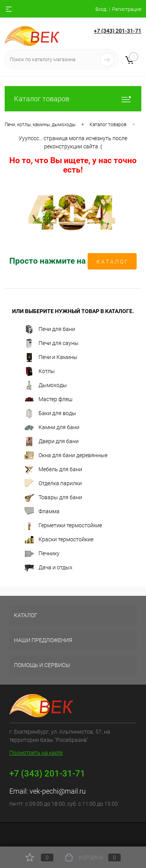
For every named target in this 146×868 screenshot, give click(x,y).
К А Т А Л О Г (112, 262)
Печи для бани (50, 329)
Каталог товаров (73, 99)
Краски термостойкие (59, 540)
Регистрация (127, 9)
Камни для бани (52, 428)
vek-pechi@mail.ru (58, 791)
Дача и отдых (48, 568)
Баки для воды (50, 414)
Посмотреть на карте (36, 753)
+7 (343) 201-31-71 (118, 31)
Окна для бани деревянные (66, 456)
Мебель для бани (53, 470)
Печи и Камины (51, 357)
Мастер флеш (48, 400)
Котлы (40, 371)
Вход (101, 9)
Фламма (42, 512)
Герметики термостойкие (63, 526)
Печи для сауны (52, 343)
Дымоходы (46, 386)
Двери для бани (52, 442)
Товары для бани (53, 498)
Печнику (42, 554)
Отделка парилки (53, 484)
